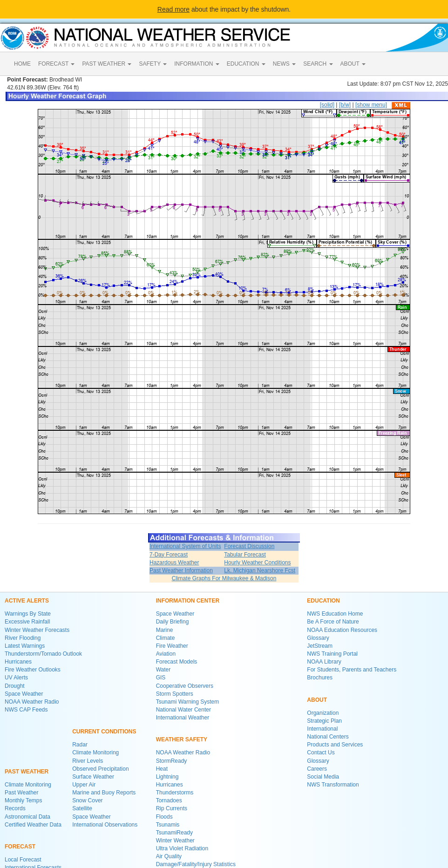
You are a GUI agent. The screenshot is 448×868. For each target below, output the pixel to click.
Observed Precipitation (100, 769)
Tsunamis (168, 825)
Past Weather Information (181, 570)
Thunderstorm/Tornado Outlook (43, 654)
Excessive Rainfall (27, 622)
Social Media (323, 777)
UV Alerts (16, 678)
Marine (165, 630)
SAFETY (153, 64)
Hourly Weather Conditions (257, 563)
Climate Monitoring (28, 785)
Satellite (82, 808)
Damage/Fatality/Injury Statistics (196, 864)
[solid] (327, 105)
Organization (323, 713)
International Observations (105, 825)
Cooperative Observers (185, 686)
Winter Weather (175, 841)
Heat (162, 769)
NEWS (284, 64)
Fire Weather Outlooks (33, 670)
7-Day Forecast (169, 555)
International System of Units (185, 546)
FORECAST (56, 64)
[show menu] (371, 105)
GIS (161, 678)
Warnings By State (28, 614)
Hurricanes (18, 662)
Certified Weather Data (33, 825)
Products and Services (335, 745)
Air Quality (169, 856)
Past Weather (21, 793)
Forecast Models (177, 662)
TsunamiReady (174, 833)
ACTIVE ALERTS (27, 601)
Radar (80, 745)
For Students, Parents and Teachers (352, 670)
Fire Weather (172, 646)
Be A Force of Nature (333, 622)
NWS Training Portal (332, 654)
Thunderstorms (175, 793)
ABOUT (353, 64)
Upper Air (84, 785)
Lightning (167, 777)
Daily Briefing (173, 622)
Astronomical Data (27, 817)
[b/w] (345, 105)
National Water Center (183, 710)
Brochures (320, 678)
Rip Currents (172, 808)
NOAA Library (324, 662)
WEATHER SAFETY (182, 739)
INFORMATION (197, 64)
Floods (164, 817)
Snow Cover (87, 800)
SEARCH (318, 64)
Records (15, 808)
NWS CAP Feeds (26, 710)
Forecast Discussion (249, 546)
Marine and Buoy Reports (104, 793)
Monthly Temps (23, 800)
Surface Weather (93, 777)
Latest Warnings (25, 646)
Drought (15, 686)
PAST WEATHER (107, 64)
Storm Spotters (175, 694)
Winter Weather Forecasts (37, 630)
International (322, 729)
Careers (317, 769)
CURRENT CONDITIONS (104, 732)
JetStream (320, 646)
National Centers (328, 737)
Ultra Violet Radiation (182, 848)
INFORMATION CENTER (188, 601)
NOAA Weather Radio (32, 702)
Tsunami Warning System (188, 702)
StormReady (172, 761)
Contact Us (321, 753)
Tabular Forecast (245, 555)
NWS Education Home (335, 614)
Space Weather (24, 694)
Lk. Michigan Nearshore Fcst (260, 570)
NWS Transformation (333, 785)
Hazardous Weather (174, 563)
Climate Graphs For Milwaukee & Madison (224, 578)
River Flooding (23, 638)
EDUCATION (246, 64)
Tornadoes (169, 800)
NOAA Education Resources (342, 630)
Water (163, 670)
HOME (22, 64)
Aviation (166, 654)
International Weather (183, 718)
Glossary (318, 638)
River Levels (88, 761)
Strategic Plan (324, 721)
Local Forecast (23, 860)
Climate (166, 638)
